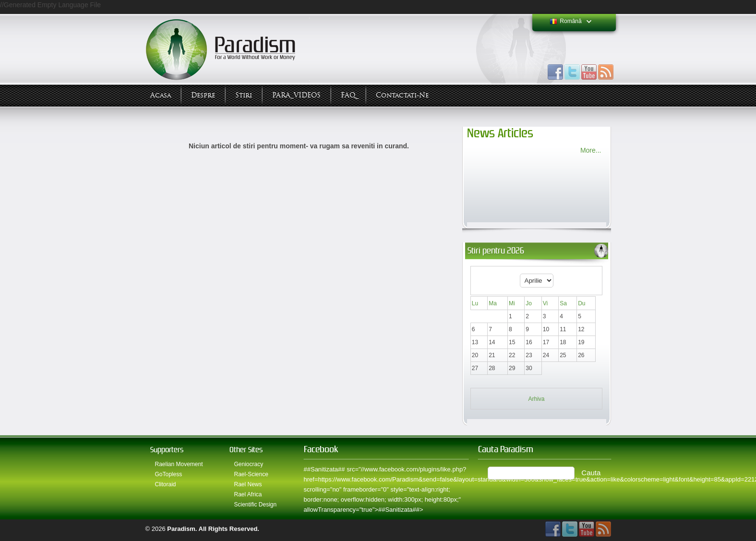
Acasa (161, 95)
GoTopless (169, 474)
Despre (203, 95)
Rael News (248, 484)
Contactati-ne (402, 95)
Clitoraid (166, 484)
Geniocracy (249, 464)
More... (591, 150)
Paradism (181, 529)
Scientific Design (256, 505)
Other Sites (246, 450)
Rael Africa (248, 494)
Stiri (244, 95)
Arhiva (536, 399)
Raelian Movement (179, 464)
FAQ (348, 95)
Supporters (167, 450)
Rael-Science (251, 474)
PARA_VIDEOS (296, 95)
